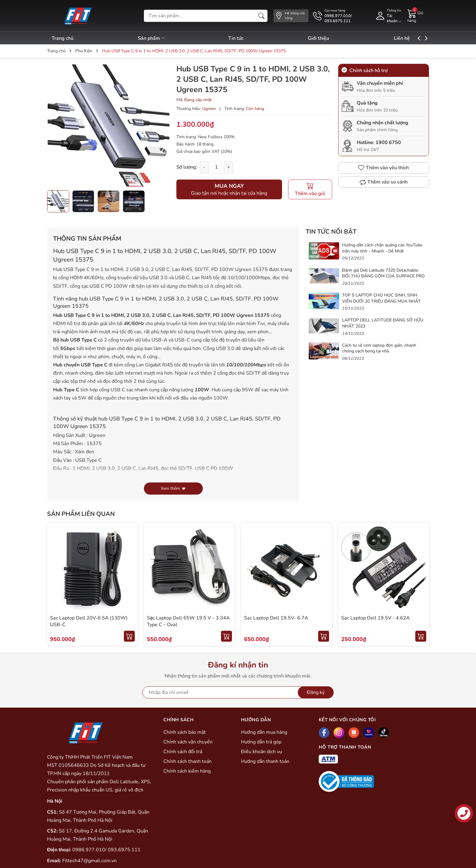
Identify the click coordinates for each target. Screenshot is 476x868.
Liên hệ (417, 38)
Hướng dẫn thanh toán (265, 761)
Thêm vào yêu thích (384, 168)
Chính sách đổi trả (183, 752)
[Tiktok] (384, 733)
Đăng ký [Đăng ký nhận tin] (316, 692)
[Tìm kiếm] (261, 16)
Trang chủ (63, 38)
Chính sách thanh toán (187, 761)
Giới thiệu (330, 38)
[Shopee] (354, 733)
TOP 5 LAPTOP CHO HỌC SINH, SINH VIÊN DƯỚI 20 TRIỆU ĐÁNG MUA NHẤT (381, 298)
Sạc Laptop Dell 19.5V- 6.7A (276, 618)
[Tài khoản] (388, 16)
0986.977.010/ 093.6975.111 (106, 850)
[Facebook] (324, 733)
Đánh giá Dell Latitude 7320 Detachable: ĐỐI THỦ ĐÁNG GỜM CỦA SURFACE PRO (383, 273)
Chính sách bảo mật (185, 732)
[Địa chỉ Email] (238, 692)
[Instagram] (339, 733)
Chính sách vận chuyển (188, 742)
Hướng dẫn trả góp (261, 742)
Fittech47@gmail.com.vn (89, 861)
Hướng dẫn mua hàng (264, 732)
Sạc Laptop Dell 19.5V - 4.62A (376, 618)
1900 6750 (388, 142)
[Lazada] (369, 733)
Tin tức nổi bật (331, 232)
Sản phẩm (155, 38)
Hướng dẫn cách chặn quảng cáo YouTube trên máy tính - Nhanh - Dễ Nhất (382, 248)
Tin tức (243, 38)
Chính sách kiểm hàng (187, 771)
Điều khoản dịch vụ (262, 752)
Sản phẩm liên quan (81, 514)
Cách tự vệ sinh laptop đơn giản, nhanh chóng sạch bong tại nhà (379, 348)
